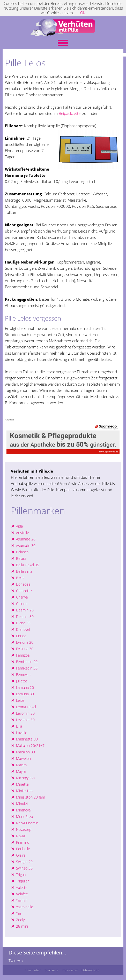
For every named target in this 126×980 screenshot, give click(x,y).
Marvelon (23, 758)
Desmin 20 (25, 610)
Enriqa (21, 636)
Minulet (22, 804)
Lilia (19, 726)
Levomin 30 (25, 720)
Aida (19, 526)
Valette (22, 887)
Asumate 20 (26, 539)
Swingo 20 (24, 862)
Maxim (21, 765)
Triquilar (22, 881)
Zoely (20, 920)
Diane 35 (23, 623)
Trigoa (21, 875)
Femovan (23, 675)
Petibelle (23, 849)
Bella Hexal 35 (28, 565)
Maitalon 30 (25, 752)
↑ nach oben (33, 970)
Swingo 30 (24, 868)
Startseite (52, 970)
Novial (21, 836)
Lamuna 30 (25, 694)
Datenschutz (90, 970)
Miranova (23, 810)
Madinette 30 (27, 739)
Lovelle (22, 733)
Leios (20, 700)
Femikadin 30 (27, 668)
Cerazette (24, 591)
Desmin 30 (25, 616)
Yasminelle (25, 907)
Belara (21, 558)
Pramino (23, 842)
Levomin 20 (25, 713)
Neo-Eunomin (27, 823)
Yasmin (22, 900)
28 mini (22, 926)
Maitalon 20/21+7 (30, 746)
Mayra (21, 771)
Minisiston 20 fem (31, 797)
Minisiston (25, 791)
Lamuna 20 (25, 687)
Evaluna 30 (25, 649)
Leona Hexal (26, 707)
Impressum (70, 970)
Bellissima (24, 571)
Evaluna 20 (25, 642)
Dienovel (23, 629)
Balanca (22, 552)
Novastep (24, 829)
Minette (22, 784)
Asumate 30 (26, 545)
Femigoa (23, 655)
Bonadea (23, 584)
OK (83, 13)
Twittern (16, 961)
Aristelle (23, 533)
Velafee (22, 894)
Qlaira (21, 855)
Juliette (22, 681)
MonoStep (24, 816)
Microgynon (25, 778)
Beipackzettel (70, 113)
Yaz (19, 913)
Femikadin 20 (27, 662)
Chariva (22, 597)
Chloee (22, 604)
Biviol (20, 578)
